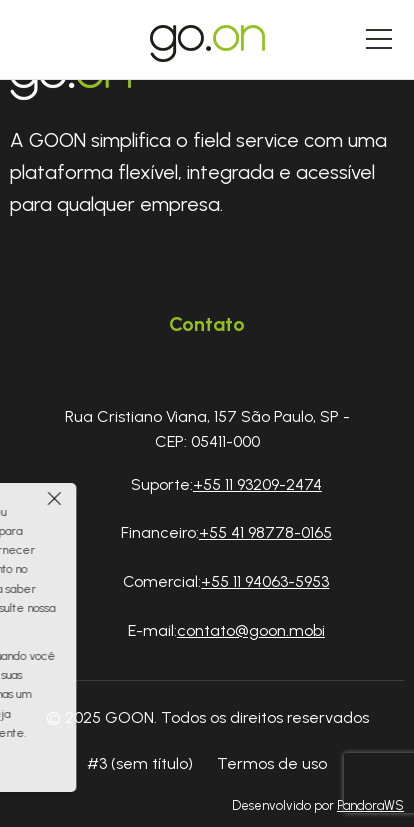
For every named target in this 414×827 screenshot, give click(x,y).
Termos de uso (272, 763)
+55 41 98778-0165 (265, 532)
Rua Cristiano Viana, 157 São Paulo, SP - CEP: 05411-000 (207, 429)
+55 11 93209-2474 (257, 484)
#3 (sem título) (140, 763)
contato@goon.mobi (251, 630)
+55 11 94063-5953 (265, 581)
